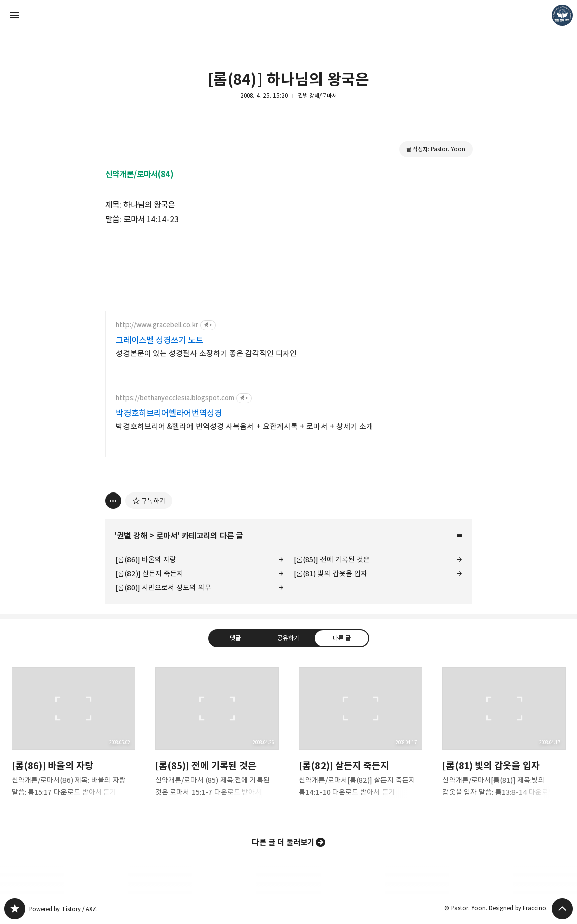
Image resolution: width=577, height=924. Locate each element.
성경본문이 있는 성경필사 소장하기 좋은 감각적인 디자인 (207, 354)
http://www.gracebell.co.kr (157, 325)
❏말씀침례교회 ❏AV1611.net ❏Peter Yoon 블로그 (15, 909)
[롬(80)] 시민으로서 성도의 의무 (163, 588)
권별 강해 (132, 536)
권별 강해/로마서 (317, 96)
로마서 (167, 536)
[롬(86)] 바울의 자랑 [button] (73, 741)
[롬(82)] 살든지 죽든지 (149, 573)
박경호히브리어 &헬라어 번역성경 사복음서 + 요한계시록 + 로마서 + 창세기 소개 (245, 427)
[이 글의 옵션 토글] (113, 501)
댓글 (235, 638)
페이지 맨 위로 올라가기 (562, 909)
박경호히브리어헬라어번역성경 (169, 413)
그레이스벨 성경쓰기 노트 (160, 340)
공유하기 (288, 638)
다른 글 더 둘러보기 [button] (283, 842)
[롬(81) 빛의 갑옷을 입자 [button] (504, 741)
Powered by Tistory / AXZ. (63, 909)
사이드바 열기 (15, 15)
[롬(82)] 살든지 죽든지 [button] (361, 741)
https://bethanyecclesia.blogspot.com (175, 398)
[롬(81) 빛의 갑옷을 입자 (331, 573)
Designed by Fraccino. (518, 908)
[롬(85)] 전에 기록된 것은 (332, 559)
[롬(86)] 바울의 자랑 (146, 559)
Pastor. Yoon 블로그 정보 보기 (562, 15)
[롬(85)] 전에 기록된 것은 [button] (217, 741)
